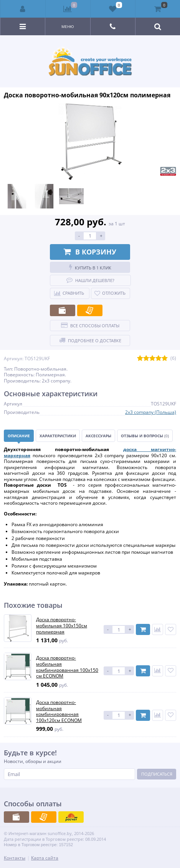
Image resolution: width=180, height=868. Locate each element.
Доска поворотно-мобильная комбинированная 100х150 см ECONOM (67, 667)
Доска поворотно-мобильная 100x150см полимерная (62, 626)
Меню (68, 26)
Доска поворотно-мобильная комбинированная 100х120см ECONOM (59, 711)
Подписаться (157, 774)
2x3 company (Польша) (151, 412)
